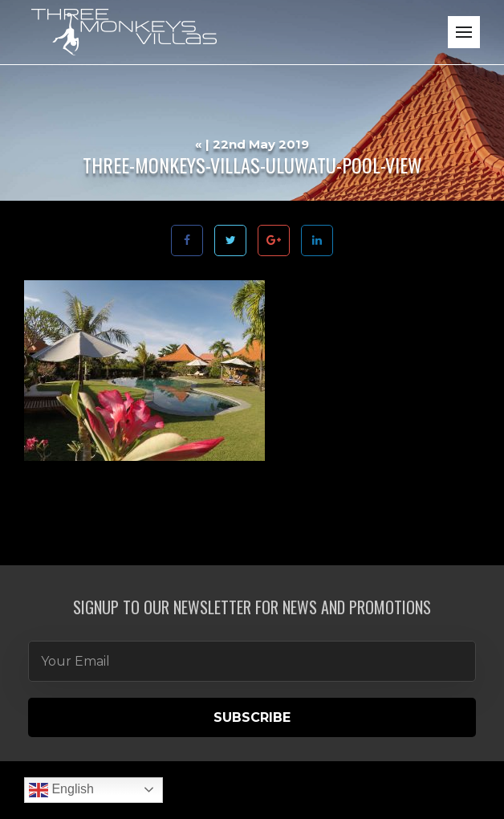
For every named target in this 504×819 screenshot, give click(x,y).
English (61, 790)
